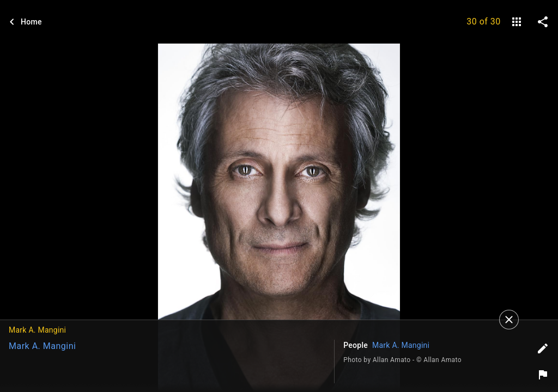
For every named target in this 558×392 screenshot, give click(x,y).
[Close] (509, 320)
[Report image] (543, 375)
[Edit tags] (543, 348)
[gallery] (517, 22)
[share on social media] (543, 22)
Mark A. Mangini (42, 346)
